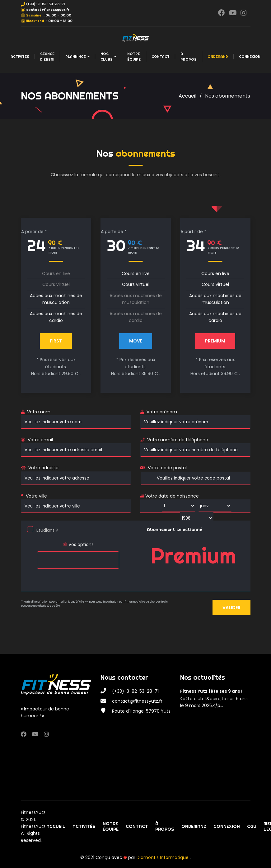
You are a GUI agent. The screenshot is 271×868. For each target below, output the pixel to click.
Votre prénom (162, 412)
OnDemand (218, 57)
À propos (189, 57)
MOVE (136, 341)
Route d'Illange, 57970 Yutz (141, 711)
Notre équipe (134, 57)
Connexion (250, 57)
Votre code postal (167, 468)
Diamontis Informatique (163, 857)
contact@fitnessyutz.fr (48, 10)
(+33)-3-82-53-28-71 (45, 4)
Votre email (40, 440)
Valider (231, 608)
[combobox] (78, 560)
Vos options (78, 544)
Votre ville (36, 496)
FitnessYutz (33, 812)
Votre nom (39, 412)
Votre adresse (43, 468)
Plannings (77, 57)
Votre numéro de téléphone (178, 440)
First (56, 341)
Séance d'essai (47, 57)
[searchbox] (41, 556)
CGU (252, 826)
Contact (161, 57)
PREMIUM (215, 341)
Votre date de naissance (170, 496)
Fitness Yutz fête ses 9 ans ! (211, 691)
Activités (20, 57)
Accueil (187, 96)
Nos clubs (108, 57)
